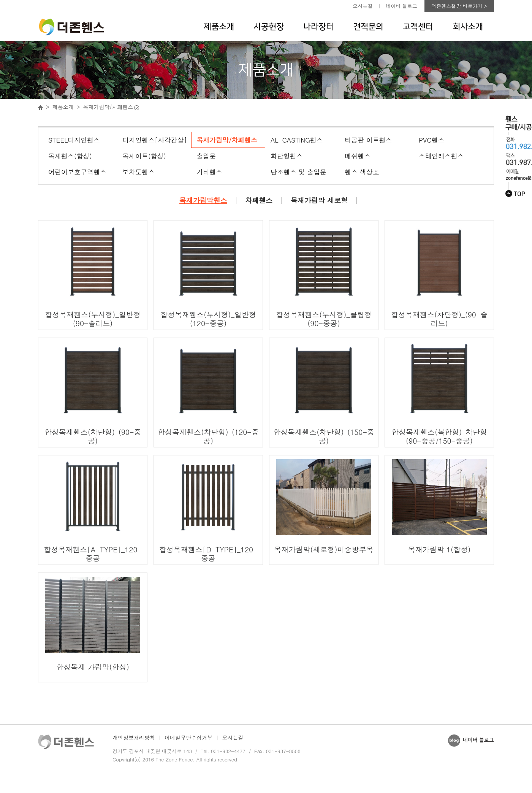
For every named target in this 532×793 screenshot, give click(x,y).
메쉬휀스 (358, 156)
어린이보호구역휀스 (77, 172)
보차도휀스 (139, 172)
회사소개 (468, 27)
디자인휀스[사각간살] (155, 140)
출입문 (206, 156)
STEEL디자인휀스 (74, 140)
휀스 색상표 (362, 172)
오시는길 (363, 6)
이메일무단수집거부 (188, 737)
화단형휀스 (287, 156)
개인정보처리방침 (134, 737)
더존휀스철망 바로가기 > (459, 6)
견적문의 (368, 27)
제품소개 (219, 27)
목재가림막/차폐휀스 (227, 140)
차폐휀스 (259, 201)
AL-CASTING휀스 (297, 140)
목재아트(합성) (144, 156)
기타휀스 (209, 172)
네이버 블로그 (402, 6)
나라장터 (318, 27)
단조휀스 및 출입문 (298, 172)
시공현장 (269, 27)
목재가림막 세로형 (319, 201)
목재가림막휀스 (203, 201)
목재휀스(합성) (70, 156)
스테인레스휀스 (441, 156)
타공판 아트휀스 (368, 140)
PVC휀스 (431, 140)
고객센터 (418, 27)
